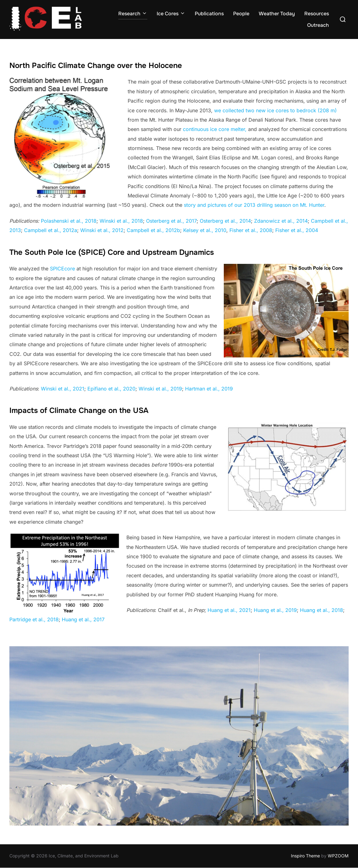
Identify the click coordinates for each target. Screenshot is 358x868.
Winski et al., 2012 (102, 230)
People (241, 14)
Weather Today (277, 14)
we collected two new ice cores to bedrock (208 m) (275, 110)
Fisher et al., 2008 (251, 230)
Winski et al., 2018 (121, 221)
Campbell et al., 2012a (51, 230)
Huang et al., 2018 (321, 610)
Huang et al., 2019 (275, 610)
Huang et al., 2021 (229, 610)
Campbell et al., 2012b (153, 230)
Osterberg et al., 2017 (171, 221)
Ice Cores (171, 14)
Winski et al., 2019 (160, 389)
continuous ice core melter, (215, 129)
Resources (317, 14)
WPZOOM (338, 856)
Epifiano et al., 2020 (111, 389)
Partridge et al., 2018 (34, 619)
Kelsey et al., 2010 (205, 230)
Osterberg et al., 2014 (225, 221)
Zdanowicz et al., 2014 (281, 221)
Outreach (318, 25)
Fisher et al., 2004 (297, 230)
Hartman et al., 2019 (209, 389)
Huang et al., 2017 (83, 619)
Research (133, 14)
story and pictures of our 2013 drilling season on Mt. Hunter (254, 205)
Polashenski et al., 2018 (69, 221)
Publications (209, 14)
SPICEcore (62, 269)
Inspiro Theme (305, 856)
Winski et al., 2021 (63, 389)
